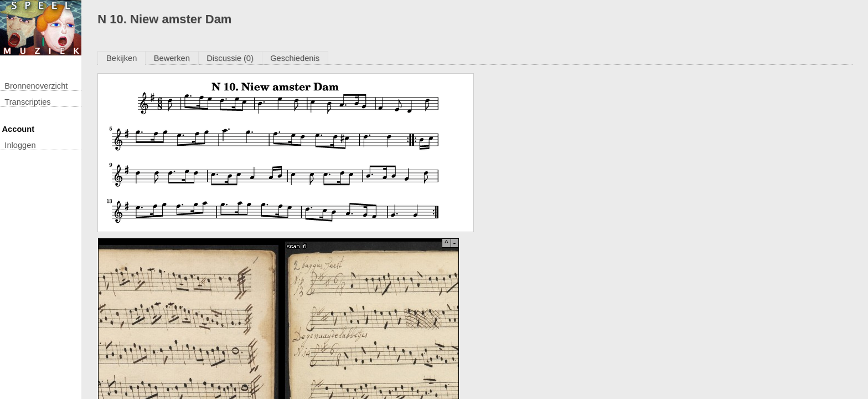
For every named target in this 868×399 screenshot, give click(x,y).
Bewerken (172, 58)
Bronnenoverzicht (36, 86)
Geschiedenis (295, 58)
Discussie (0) (230, 58)
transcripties (27, 102)
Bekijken (122, 58)
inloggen (20, 145)
